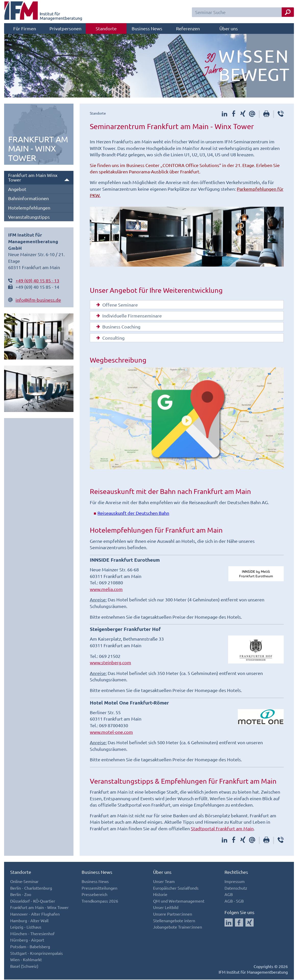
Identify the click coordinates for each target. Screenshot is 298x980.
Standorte (106, 28)
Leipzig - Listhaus (26, 927)
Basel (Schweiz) (24, 966)
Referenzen (188, 28)
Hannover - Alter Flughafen (35, 914)
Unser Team (164, 881)
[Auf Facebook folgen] (239, 923)
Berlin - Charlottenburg (31, 888)
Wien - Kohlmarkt (26, 960)
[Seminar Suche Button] (288, 12)
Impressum (235, 881)
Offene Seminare (116, 305)
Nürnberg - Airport (27, 940)
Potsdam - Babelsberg (30, 947)
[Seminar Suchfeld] (243, 12)
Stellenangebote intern (174, 921)
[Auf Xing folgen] (250, 923)
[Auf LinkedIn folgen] (229, 923)
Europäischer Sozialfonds (176, 888)
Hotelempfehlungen (29, 208)
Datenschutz (236, 888)
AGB (229, 895)
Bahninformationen (28, 198)
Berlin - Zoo (21, 895)
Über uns (229, 28)
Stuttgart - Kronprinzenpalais (36, 953)
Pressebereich (95, 895)
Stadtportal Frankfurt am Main (222, 829)
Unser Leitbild (166, 908)
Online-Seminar (24, 881)
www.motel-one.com (111, 732)
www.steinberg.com (110, 663)
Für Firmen (25, 28)
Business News (147, 28)
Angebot (17, 189)
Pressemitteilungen (100, 888)
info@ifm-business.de (38, 300)
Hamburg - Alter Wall (29, 921)
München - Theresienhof (32, 934)
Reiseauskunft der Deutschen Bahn (133, 513)
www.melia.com (106, 589)
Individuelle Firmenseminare (128, 316)
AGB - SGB (234, 901)
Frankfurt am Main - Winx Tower (39, 908)
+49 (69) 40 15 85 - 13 (37, 280)
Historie (160, 895)
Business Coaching (117, 327)
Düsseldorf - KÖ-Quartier (33, 901)
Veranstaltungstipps (29, 217)
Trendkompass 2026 (100, 901)
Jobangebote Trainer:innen (178, 927)
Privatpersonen (65, 28)
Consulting (109, 338)
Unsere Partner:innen (173, 914)
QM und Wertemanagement (179, 901)
